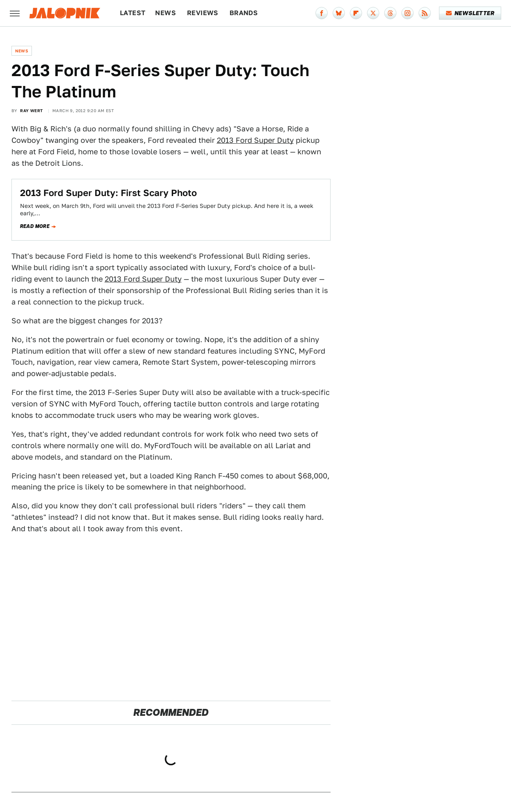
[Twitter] (373, 13)
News (165, 13)
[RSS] (425, 13)
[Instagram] (407, 13)
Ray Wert (31, 111)
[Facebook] (322, 13)
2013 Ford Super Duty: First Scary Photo (108, 193)
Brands (244, 13)
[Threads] (390, 13)
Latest (133, 13)
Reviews (203, 13)
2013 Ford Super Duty (255, 140)
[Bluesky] (339, 13)
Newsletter (470, 13)
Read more (35, 226)
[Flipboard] (356, 13)
